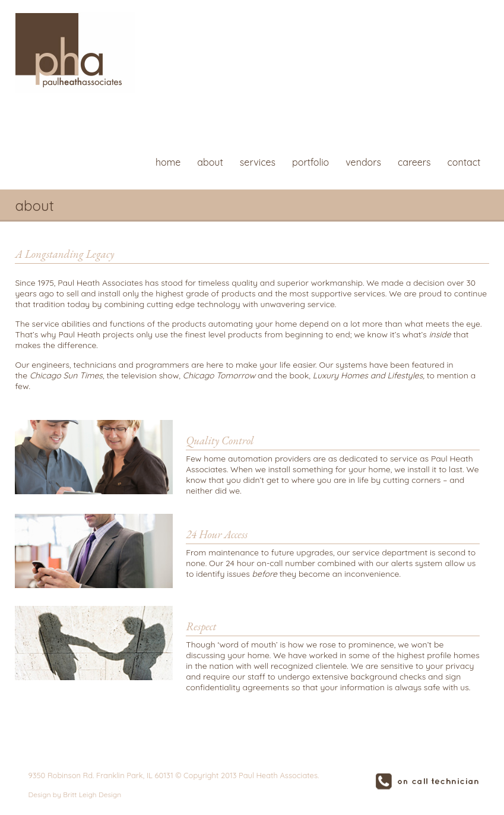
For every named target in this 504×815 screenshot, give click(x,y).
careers (414, 162)
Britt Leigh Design (92, 795)
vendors (363, 162)
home (168, 162)
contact (464, 162)
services (258, 162)
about (210, 162)
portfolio (310, 162)
